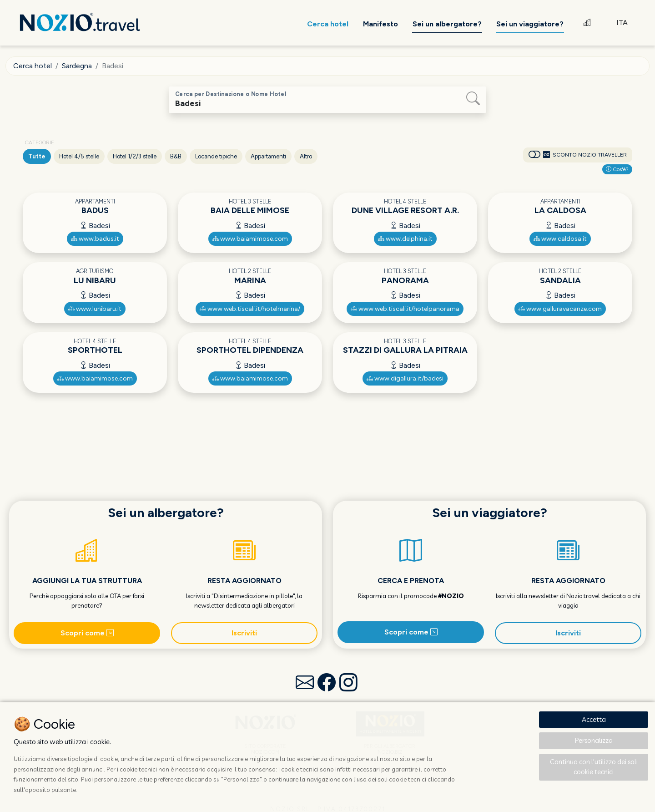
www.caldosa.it (560, 239)
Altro (306, 156)
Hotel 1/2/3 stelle (135, 156)
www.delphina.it (405, 239)
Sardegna (77, 66)
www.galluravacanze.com (560, 309)
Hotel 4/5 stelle (79, 156)
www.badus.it (95, 239)
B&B (176, 156)
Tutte (37, 156)
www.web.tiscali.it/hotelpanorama (405, 309)
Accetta (594, 719)
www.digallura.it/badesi (405, 378)
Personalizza (594, 740)
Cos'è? (617, 169)
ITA (622, 23)
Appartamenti (268, 156)
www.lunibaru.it (95, 309)
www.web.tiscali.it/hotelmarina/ (250, 309)
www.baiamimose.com (250, 239)
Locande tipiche (216, 156)
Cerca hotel (33, 66)
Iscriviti (244, 633)
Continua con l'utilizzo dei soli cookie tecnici (594, 767)
